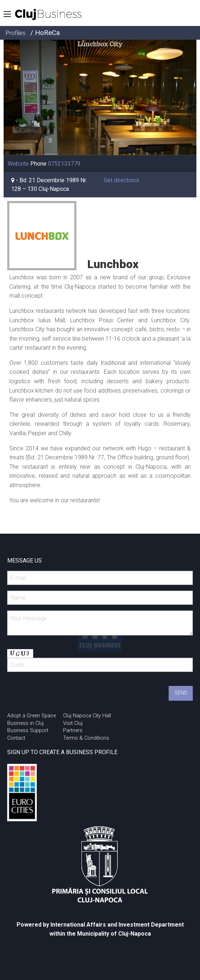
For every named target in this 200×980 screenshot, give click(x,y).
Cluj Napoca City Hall (87, 716)
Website (18, 164)
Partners (73, 730)
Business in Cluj (25, 723)
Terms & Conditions (86, 738)
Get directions (121, 180)
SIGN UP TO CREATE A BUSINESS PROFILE (62, 752)
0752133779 (64, 164)
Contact (16, 738)
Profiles (15, 33)
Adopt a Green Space (32, 716)
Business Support (28, 730)
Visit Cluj (73, 723)
